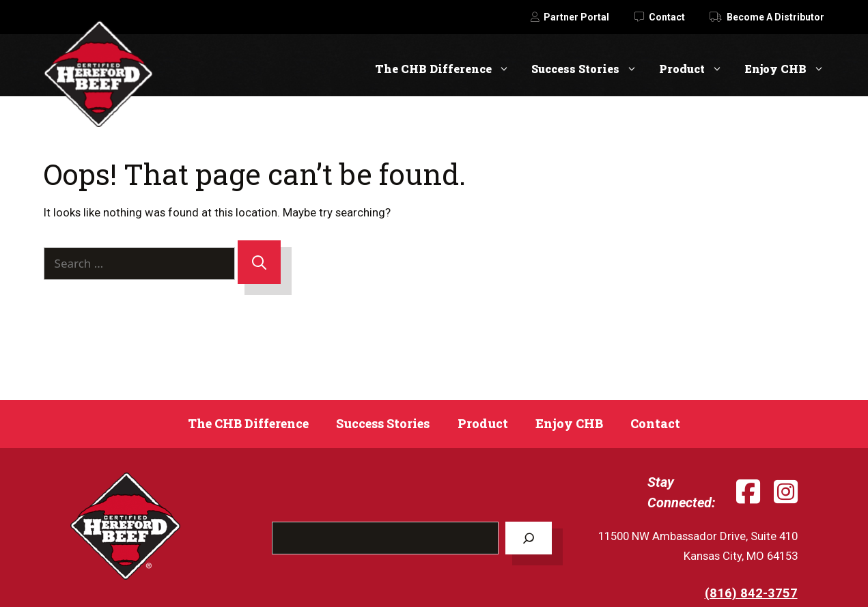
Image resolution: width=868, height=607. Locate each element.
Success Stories (590, 69)
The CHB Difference (448, 69)
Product (696, 69)
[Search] (259, 262)
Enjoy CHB (784, 69)
